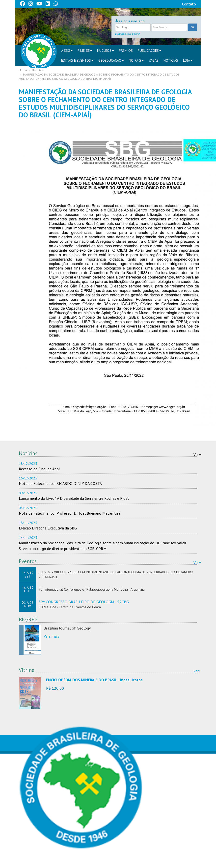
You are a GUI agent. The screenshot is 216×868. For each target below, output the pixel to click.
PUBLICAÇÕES (149, 51)
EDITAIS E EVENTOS (77, 60)
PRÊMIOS (126, 51)
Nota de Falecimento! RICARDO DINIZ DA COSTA (60, 483)
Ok (193, 27)
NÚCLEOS (106, 51)
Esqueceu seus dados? (128, 34)
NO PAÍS (136, 60)
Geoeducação (111, 60)
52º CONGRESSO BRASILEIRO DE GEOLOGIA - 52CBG (84, 602)
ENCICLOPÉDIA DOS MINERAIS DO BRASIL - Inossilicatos (94, 680)
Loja (188, 60)
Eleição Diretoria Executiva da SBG (48, 528)
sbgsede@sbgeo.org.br (74, 860)
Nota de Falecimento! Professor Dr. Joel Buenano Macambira (70, 513)
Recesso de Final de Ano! (39, 469)
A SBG (67, 51)
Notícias (171, 60)
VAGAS (154, 60)
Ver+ (197, 454)
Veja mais (51, 636)
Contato (189, 4)
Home (23, 70)
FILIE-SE (85, 51)
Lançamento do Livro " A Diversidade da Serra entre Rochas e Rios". (74, 498)
